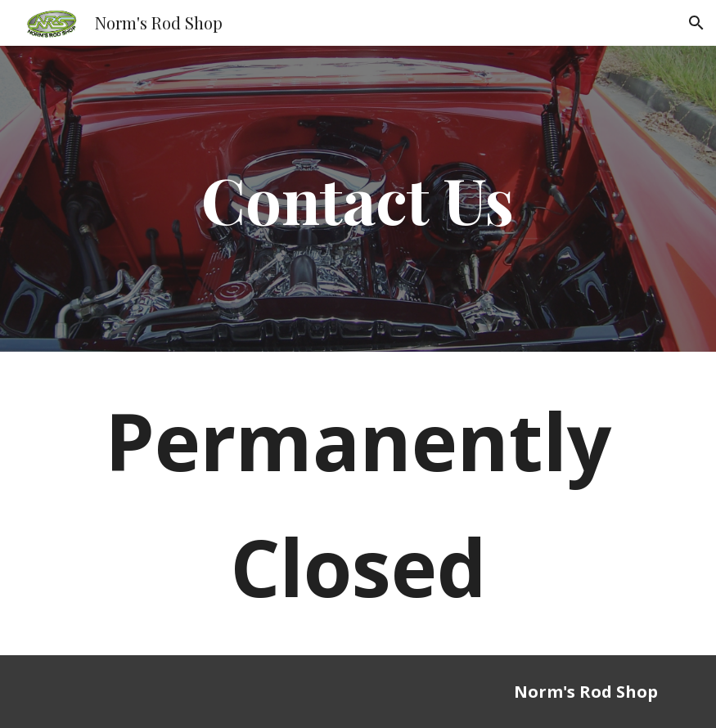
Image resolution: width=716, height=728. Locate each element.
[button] (696, 23)
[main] (358, 199)
